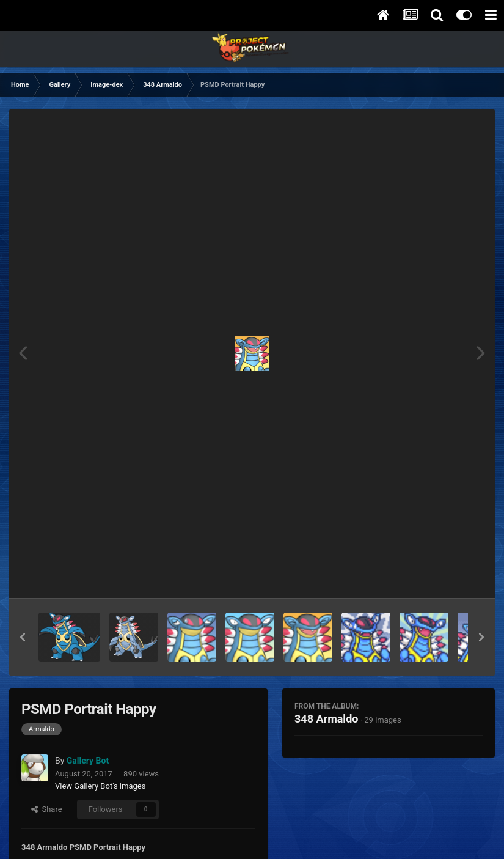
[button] (23, 637)
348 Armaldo (326, 719)
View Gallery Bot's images (100, 786)
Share (47, 809)
